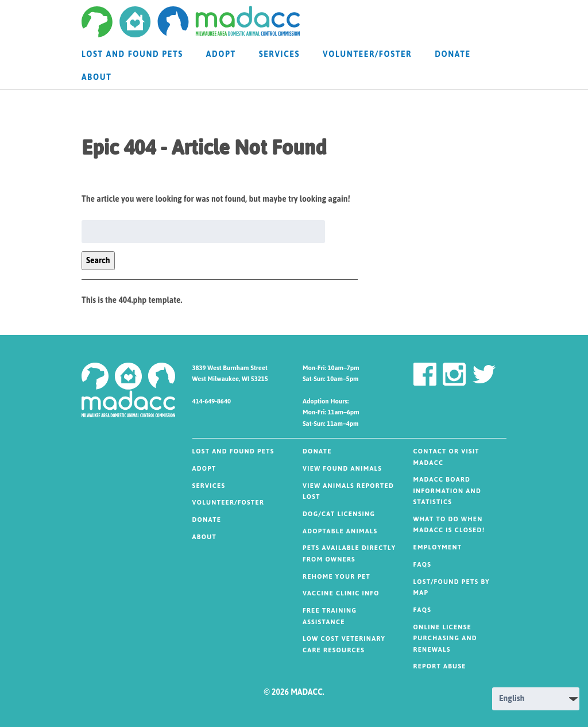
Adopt (221, 54)
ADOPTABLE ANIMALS (340, 531)
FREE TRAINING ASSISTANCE (330, 616)
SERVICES (279, 54)
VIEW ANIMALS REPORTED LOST (348, 492)
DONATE (453, 54)
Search (98, 261)
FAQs (423, 565)
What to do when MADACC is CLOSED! (449, 525)
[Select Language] (536, 699)
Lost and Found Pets (132, 54)
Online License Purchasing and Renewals (445, 638)
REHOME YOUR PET (336, 577)
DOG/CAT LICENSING (339, 514)
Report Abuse (440, 666)
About (96, 77)
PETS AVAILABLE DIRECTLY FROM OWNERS (349, 554)
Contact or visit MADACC (446, 457)
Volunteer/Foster (367, 54)
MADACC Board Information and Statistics (448, 491)
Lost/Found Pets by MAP (452, 588)
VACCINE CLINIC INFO (341, 593)
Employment (438, 547)
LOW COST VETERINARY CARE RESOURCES (344, 645)
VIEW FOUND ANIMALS (342, 469)
